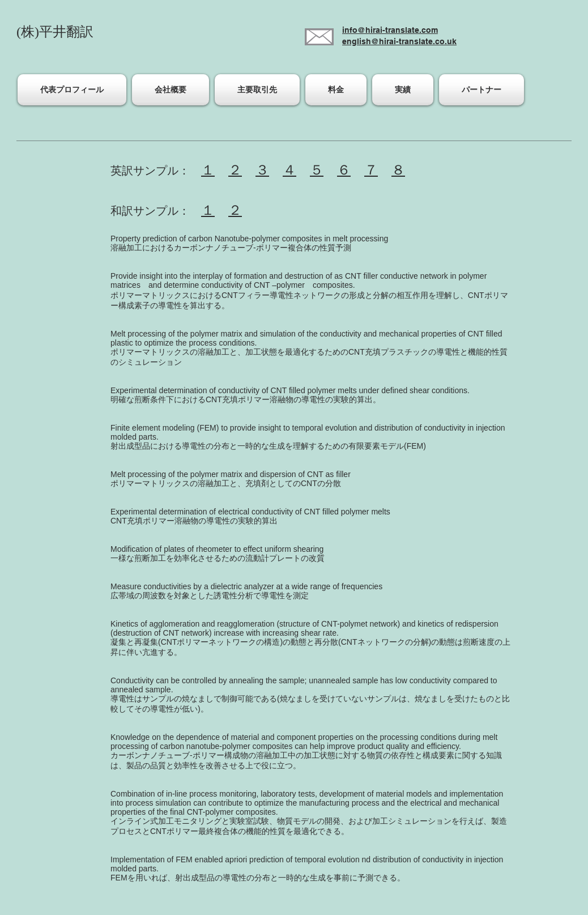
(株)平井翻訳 (55, 32)
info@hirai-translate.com (390, 30)
